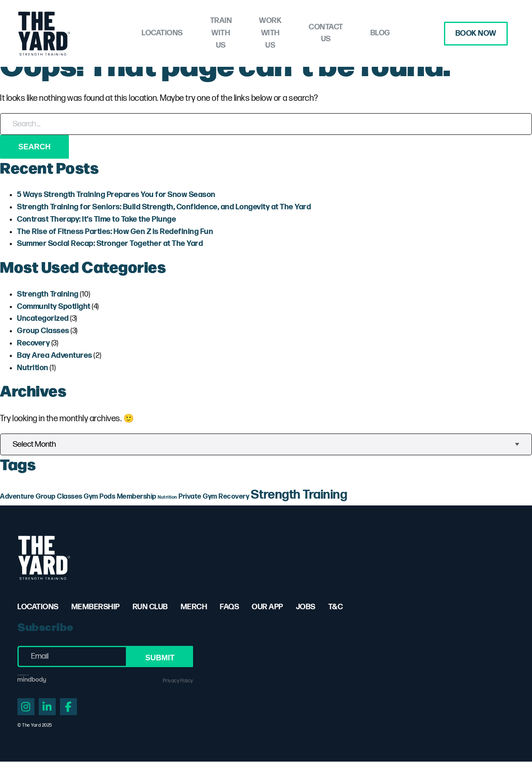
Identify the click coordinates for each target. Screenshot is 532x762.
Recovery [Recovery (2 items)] (234, 497)
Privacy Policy (178, 681)
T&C (336, 607)
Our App (267, 607)
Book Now (473, 33)
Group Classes (43, 331)
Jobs (306, 607)
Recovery (33, 343)
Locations (135, 33)
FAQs (229, 607)
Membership (96, 607)
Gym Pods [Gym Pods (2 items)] (100, 497)
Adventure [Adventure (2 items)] (17, 497)
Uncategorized (43, 318)
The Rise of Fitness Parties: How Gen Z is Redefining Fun (115, 232)
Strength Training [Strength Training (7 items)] (299, 495)
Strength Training (48, 294)
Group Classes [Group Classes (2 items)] (59, 497)
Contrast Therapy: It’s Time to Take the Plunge (97, 219)
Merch (194, 607)
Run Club (150, 607)
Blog (408, 33)
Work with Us (280, 33)
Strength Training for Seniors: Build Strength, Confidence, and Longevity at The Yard (164, 207)
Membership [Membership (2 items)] (137, 497)
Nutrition (33, 368)
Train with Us (206, 33)
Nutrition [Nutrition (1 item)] (168, 497)
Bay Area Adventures (55, 355)
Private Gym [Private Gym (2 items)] (198, 497)
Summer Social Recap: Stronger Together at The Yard (110, 244)
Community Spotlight (54, 307)
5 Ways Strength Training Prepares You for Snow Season (116, 195)
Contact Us (351, 33)
